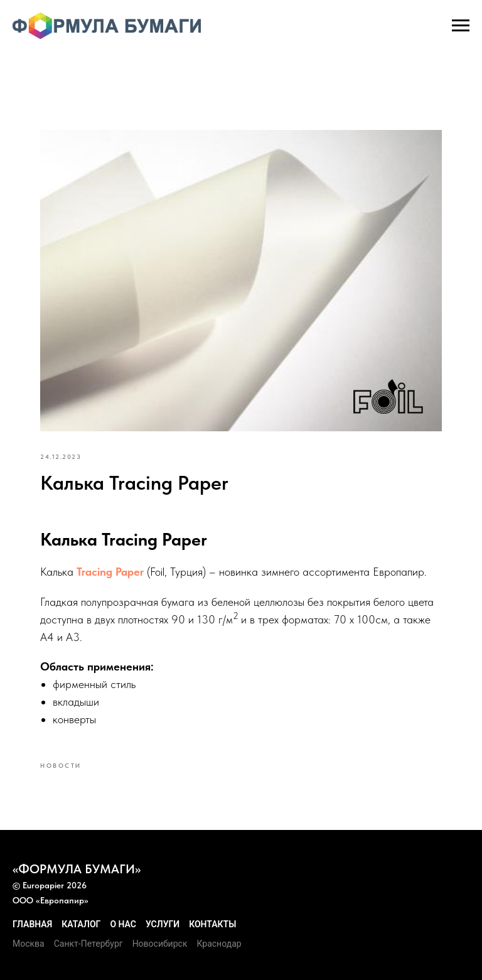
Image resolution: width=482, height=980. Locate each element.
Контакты (212, 924)
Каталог (81, 924)
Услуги (163, 924)
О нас (123, 924)
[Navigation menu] (461, 26)
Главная (32, 924)
